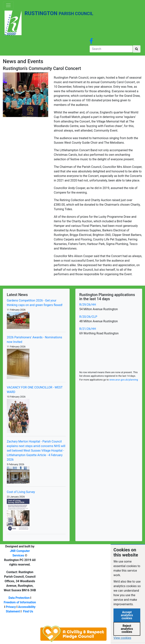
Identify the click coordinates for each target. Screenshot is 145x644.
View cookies (122, 638)
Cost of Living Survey (21, 492)
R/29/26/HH (88, 305)
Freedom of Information (20, 602)
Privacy (11, 607)
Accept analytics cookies (127, 615)
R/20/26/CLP (88, 317)
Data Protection (19, 598)
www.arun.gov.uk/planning (124, 380)
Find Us (28, 611)
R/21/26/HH (88, 329)
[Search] (111, 49)
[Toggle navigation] (8, 5)
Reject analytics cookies (127, 629)
